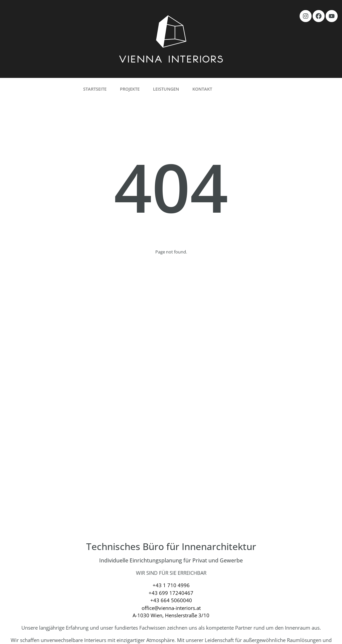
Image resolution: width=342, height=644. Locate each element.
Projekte (130, 89)
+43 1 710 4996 (171, 585)
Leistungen (166, 89)
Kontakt (202, 89)
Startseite (95, 89)
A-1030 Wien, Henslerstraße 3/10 (171, 615)
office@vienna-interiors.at (171, 608)
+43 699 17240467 (171, 593)
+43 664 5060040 (171, 600)
